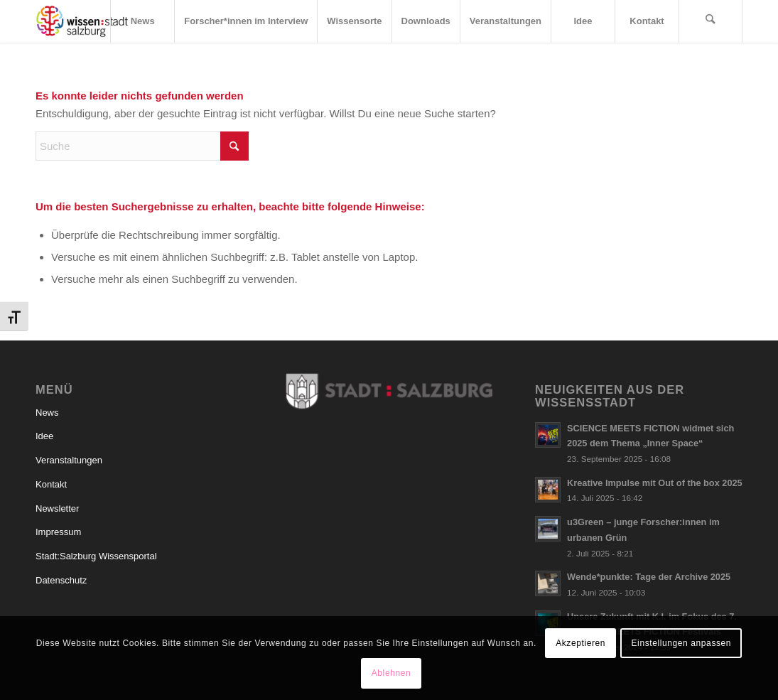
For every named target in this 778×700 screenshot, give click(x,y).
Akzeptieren (580, 643)
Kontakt (51, 484)
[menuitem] (142, 21)
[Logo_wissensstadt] (82, 21)
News (47, 413)
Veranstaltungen (69, 460)
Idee (44, 436)
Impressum (58, 532)
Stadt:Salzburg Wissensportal (96, 556)
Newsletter (57, 508)
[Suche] (711, 21)
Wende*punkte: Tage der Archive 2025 (649, 577)
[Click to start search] (234, 146)
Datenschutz (61, 580)
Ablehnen (391, 673)
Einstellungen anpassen (682, 643)
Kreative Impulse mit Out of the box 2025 (655, 483)
